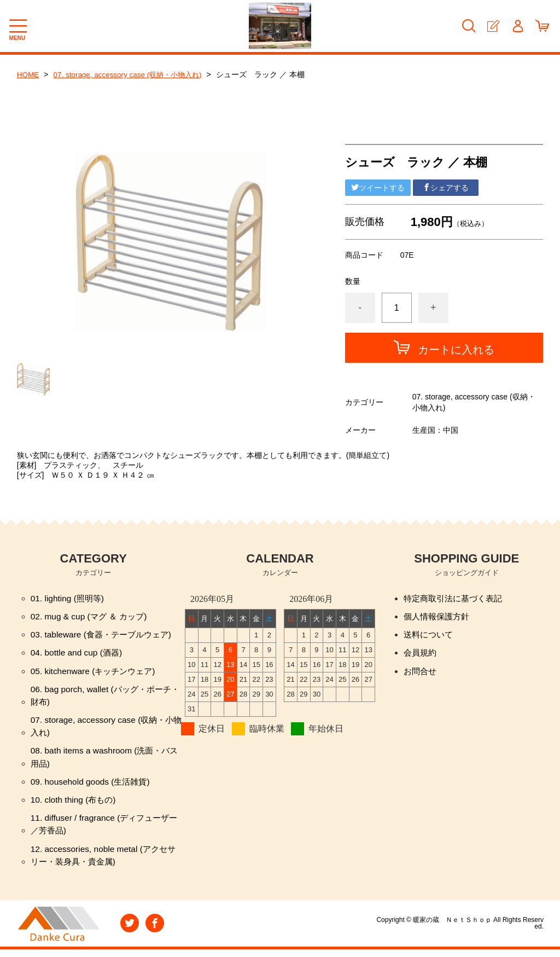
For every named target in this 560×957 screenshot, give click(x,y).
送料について (430, 636)
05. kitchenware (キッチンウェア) (96, 673)
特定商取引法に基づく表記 (456, 598)
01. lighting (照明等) (69, 598)
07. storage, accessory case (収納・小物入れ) (132, 74)
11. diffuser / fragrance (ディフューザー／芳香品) (103, 830)
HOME (28, 74)
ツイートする (378, 188)
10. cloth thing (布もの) (75, 805)
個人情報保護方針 (439, 617)
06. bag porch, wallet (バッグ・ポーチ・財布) (100, 698)
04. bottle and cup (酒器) (78, 654)
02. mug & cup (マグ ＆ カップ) (92, 617)
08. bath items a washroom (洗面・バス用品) (103, 761)
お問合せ (421, 673)
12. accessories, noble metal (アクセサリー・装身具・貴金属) (106, 862)
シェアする (446, 188)
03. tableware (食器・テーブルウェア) (105, 636)
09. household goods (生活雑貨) (93, 787)
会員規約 (421, 654)
